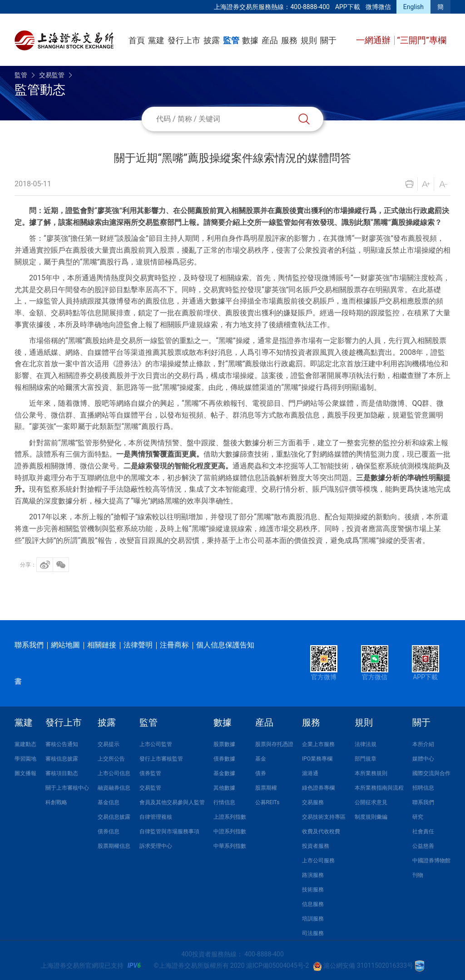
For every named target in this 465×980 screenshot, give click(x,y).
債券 (261, 773)
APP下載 (348, 7)
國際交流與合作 (431, 773)
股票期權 (266, 788)
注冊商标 (174, 645)
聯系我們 (29, 645)
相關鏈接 (102, 645)
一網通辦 (374, 40)
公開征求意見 (371, 802)
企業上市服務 (318, 744)
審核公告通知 (62, 744)
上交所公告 (111, 759)
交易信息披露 (114, 817)
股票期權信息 (114, 846)
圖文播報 (25, 773)
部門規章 (366, 759)
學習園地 (25, 759)
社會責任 (423, 831)
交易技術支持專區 (324, 817)
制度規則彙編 (371, 817)
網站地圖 (65, 645)
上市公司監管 (156, 744)
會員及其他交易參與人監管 (172, 802)
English (413, 7)
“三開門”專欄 (422, 40)
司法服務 (313, 933)
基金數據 (224, 773)
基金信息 (109, 802)
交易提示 (109, 744)
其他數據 (224, 788)
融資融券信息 (114, 788)
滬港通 (310, 773)
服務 (289, 40)
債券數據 (224, 759)
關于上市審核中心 (67, 788)
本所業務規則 (371, 773)
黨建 (156, 40)
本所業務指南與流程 (379, 788)
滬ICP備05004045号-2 (277, 965)
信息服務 (313, 904)
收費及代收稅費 (321, 831)
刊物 (418, 875)
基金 (261, 759)
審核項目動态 (62, 773)
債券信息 (109, 831)
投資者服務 (316, 846)
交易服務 (313, 802)
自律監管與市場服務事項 (169, 831)
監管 (231, 40)
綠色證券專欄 (318, 788)
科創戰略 (56, 802)
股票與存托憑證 (274, 744)
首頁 (137, 40)
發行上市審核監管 (161, 759)
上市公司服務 (318, 861)
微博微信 (378, 7)
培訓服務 (313, 919)
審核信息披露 (62, 759)
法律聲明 (138, 645)
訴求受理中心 (156, 846)
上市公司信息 (114, 773)
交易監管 (52, 75)
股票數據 (224, 744)
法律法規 (366, 744)
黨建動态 (25, 744)
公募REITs (267, 802)
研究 (418, 817)
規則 (309, 40)
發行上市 (184, 40)
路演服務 (313, 875)
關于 (328, 40)
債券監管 (150, 773)
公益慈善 (423, 846)
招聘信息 (423, 788)
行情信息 (224, 802)
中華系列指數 (230, 846)
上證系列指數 (230, 817)
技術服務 (313, 890)
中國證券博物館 (431, 861)
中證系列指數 (230, 831)
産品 (270, 40)
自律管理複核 (156, 817)
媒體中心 (423, 759)
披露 (212, 40)
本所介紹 (423, 744)
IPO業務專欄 (317, 759)
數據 (250, 40)
